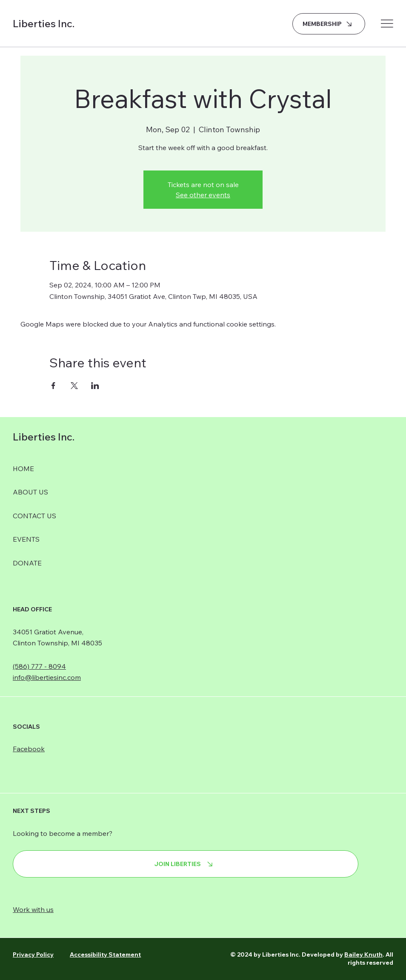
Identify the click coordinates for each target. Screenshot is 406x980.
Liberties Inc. (44, 23)
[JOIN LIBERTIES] (186, 864)
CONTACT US (34, 516)
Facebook (29, 749)
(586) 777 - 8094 (39, 666)
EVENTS (26, 539)
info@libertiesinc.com (47, 677)
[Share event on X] (74, 386)
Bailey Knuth (363, 954)
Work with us (33, 909)
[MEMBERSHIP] (329, 24)
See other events (203, 195)
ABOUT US (30, 492)
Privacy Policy (33, 954)
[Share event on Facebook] (53, 386)
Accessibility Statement (105, 954)
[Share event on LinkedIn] (95, 386)
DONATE (27, 563)
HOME (23, 469)
